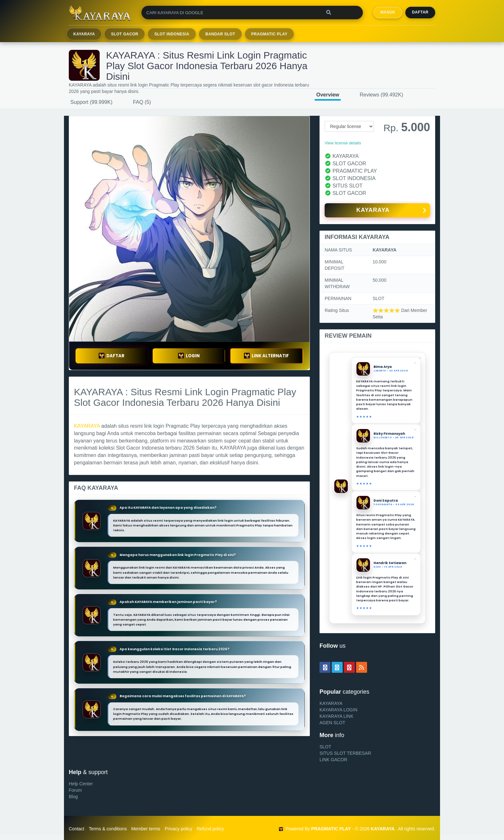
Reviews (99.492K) (381, 95)
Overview (328, 95)
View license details (343, 143)
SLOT (325, 747)
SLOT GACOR (125, 34)
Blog (73, 797)
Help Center (81, 784)
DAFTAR (112, 356)
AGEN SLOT (332, 723)
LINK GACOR (333, 760)
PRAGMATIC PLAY (270, 34)
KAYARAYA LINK (337, 716)
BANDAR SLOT (220, 34)
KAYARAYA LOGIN (338, 710)
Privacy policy (178, 829)
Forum (75, 790)
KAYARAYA (84, 34)
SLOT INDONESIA (172, 34)
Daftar (420, 12)
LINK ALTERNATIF (266, 356)
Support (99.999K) (91, 102)
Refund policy (210, 829)
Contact (76, 829)
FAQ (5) (142, 102)
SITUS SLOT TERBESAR (345, 753)
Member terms (146, 829)
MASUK (388, 12)
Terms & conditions (108, 829)
